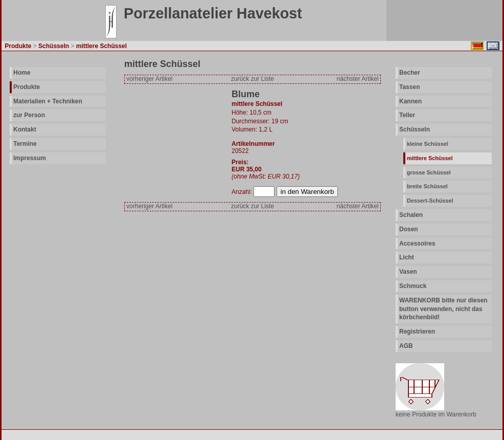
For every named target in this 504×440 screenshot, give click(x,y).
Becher (410, 73)
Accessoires (417, 244)
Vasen (408, 272)
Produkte (27, 87)
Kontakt (25, 129)
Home (22, 73)
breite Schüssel (427, 186)
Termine (25, 144)
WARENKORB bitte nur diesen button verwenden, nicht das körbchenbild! (443, 309)
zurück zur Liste (253, 79)
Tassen (409, 87)
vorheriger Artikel (149, 79)
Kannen (410, 101)
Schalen (411, 215)
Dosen (409, 229)
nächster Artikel (358, 79)
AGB (406, 346)
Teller (407, 115)
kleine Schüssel (428, 144)
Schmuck (413, 286)
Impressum (30, 158)
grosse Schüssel (429, 172)
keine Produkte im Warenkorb (436, 414)
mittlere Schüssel (430, 158)
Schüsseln (415, 129)
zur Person (29, 115)
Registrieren (417, 332)
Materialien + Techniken (48, 101)
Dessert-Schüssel (430, 201)
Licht (407, 257)
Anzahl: (243, 192)
